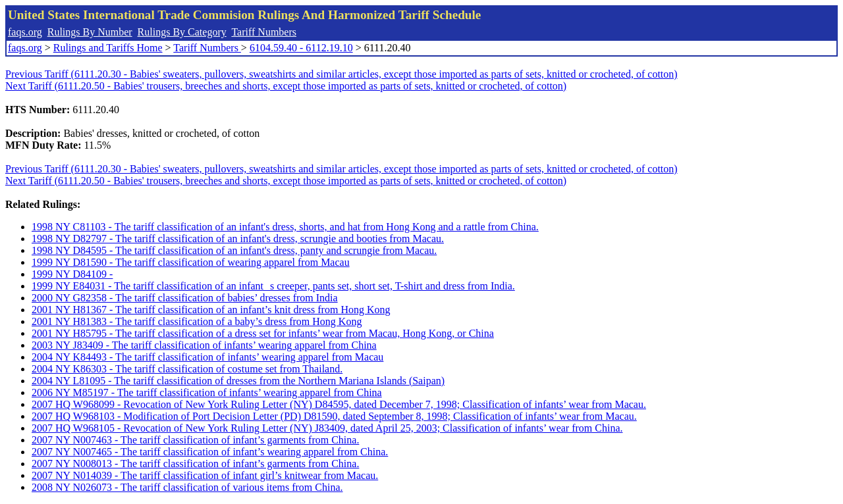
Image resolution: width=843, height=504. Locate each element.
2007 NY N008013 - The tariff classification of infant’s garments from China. (195, 464)
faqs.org (25, 32)
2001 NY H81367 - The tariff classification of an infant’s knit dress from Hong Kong (211, 310)
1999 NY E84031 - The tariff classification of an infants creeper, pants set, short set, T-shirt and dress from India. (273, 286)
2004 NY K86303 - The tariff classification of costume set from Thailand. (187, 369)
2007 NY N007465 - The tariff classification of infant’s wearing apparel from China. (210, 452)
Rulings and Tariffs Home (108, 48)
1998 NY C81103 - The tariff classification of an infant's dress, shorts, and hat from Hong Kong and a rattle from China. (285, 227)
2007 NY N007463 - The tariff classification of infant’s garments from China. (195, 440)
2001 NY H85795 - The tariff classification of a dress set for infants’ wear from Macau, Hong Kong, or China (263, 333)
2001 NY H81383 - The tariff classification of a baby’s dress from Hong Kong (197, 321)
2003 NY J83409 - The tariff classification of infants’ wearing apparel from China (204, 345)
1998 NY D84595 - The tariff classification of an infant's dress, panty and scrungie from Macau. (234, 250)
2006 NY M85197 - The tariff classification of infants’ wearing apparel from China (207, 392)
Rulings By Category (182, 32)
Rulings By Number (90, 32)
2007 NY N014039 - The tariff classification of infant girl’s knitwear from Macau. (205, 475)
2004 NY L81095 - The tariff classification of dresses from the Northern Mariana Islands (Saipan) (238, 381)
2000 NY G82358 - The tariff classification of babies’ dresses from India (185, 298)
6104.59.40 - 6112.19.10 (301, 48)
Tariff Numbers (264, 32)
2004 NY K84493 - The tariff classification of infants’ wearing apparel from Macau (207, 357)
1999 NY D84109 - (72, 274)
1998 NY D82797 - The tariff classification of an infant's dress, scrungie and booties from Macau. (238, 239)
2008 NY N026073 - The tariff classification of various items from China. (187, 487)
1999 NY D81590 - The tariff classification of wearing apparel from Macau (191, 262)
